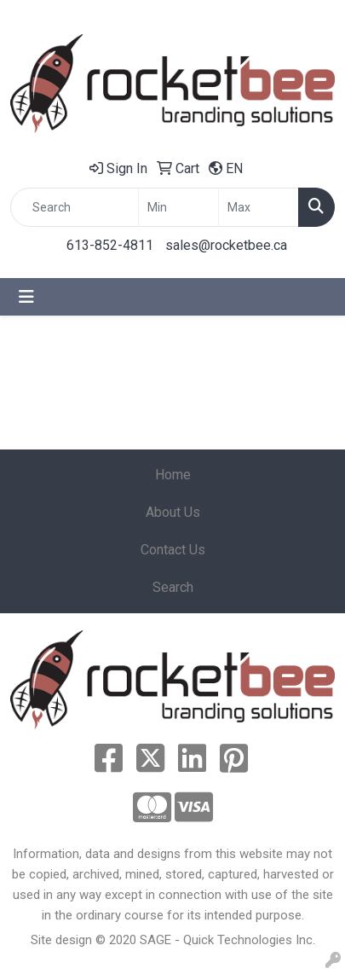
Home (173, 475)
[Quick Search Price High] (259, 207)
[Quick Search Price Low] (178, 207)
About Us (173, 512)
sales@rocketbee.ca (226, 245)
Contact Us (173, 550)
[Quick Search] (75, 207)
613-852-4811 (110, 245)
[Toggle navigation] (26, 297)
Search (173, 587)
